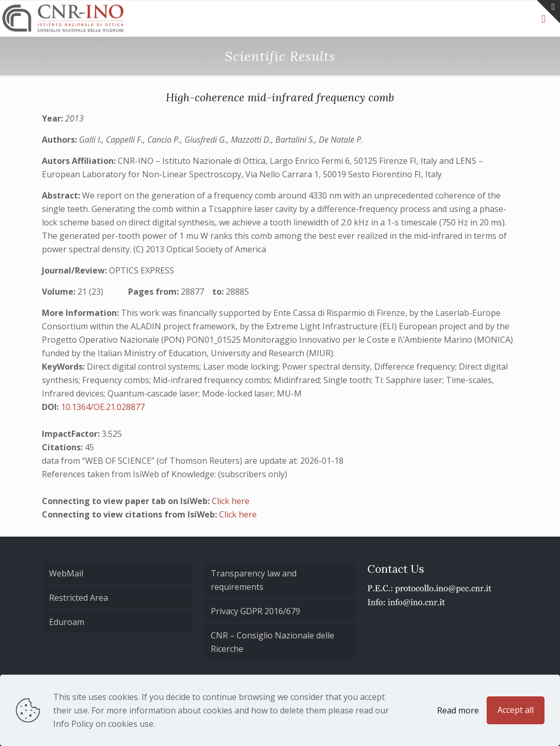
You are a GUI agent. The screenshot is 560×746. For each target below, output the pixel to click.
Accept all (516, 710)
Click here (231, 501)
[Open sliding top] (548, 12)
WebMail (66, 573)
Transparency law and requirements (254, 580)
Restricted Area (79, 598)
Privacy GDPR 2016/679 (255, 611)
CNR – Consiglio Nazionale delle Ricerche (273, 642)
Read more (458, 710)
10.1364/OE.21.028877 (103, 407)
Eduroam (67, 622)
